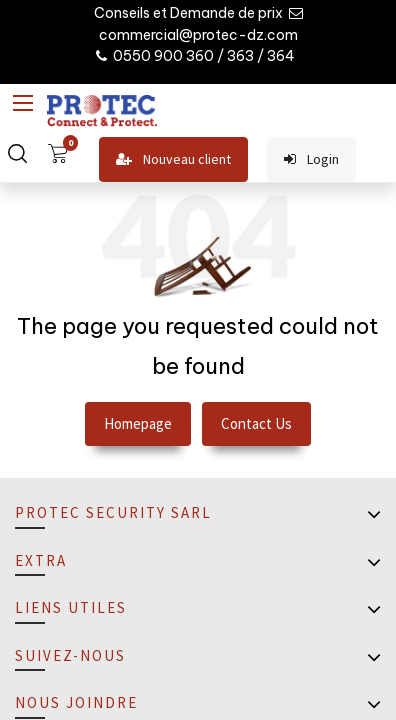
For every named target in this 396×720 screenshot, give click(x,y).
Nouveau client (173, 159)
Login (311, 159)
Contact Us (256, 423)
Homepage (138, 423)
